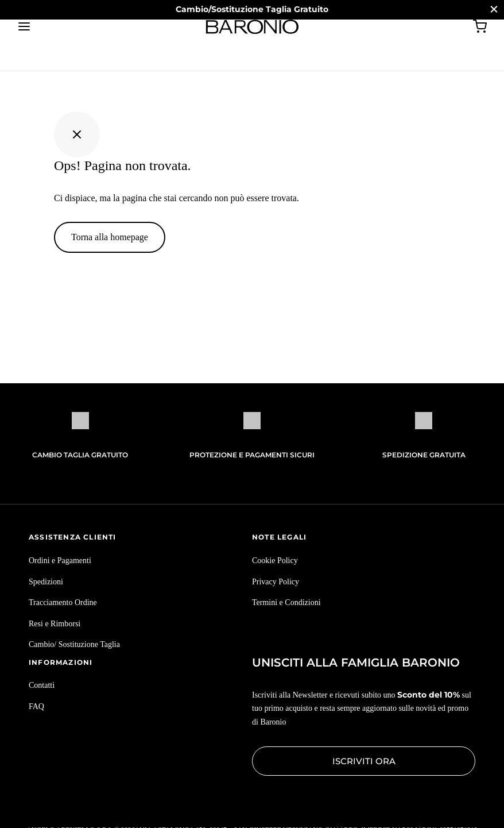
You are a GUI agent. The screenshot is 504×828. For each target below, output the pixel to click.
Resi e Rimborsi (55, 624)
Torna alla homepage (110, 237)
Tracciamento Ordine (63, 602)
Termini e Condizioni (286, 602)
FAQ (36, 706)
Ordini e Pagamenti (60, 561)
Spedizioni (46, 582)
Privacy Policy (276, 582)
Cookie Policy (275, 561)
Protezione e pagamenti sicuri (252, 455)
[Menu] (24, 26)
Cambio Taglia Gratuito (80, 455)
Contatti (42, 685)
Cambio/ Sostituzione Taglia (74, 644)
